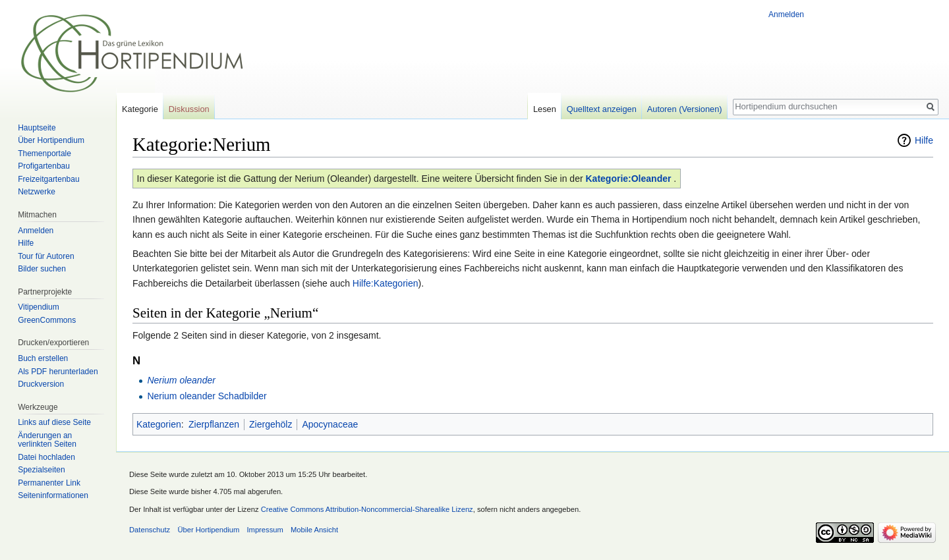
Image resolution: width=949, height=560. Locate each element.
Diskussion (189, 109)
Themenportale (44, 154)
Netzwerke (37, 192)
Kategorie (140, 109)
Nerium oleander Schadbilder (207, 396)
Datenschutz (150, 530)
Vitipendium (38, 307)
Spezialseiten (41, 470)
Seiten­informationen (53, 495)
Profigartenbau (44, 166)
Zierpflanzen (214, 424)
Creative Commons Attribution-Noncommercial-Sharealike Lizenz (367, 509)
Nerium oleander (181, 380)
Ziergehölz (271, 424)
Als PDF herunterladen (58, 372)
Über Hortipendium (51, 140)
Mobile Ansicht (314, 530)
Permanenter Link (49, 483)
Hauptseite (37, 128)
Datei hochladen (46, 457)
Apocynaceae (330, 424)
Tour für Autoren (46, 256)
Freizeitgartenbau (48, 179)
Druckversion (41, 384)
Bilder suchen (42, 269)
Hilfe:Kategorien (386, 283)
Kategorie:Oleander (629, 179)
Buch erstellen (43, 358)
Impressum (265, 530)
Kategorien (159, 424)
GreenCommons (47, 320)
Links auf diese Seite (54, 422)
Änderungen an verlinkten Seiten (47, 440)
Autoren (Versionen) (685, 109)
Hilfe (924, 140)
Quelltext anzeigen (602, 109)
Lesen (545, 109)
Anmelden (786, 14)
